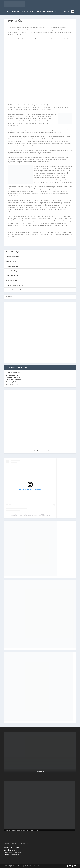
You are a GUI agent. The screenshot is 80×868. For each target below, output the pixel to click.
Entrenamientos (51, 12)
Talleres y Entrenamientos (14, 285)
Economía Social (11, 261)
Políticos (7, 855)
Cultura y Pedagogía (12, 257)
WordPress (39, 866)
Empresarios (15, 855)
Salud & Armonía (11, 280)
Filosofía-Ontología (12, 266)
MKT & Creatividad (12, 276)
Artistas (6, 848)
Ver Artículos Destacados (14, 290)
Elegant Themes (18, 866)
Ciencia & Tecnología (13, 252)
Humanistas (17, 852)
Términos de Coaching (13, 373)
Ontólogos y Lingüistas (13, 380)
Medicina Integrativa (13, 384)
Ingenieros (16, 850)
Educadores (8, 852)
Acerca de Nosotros (15, 12)
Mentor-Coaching (11, 271)
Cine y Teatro (15, 848)
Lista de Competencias (13, 377)
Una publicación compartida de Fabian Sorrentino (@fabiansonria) (30, 515)
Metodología (34, 12)
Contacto (66, 12)
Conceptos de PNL (12, 375)
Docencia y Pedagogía (13, 382)
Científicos (7, 850)
